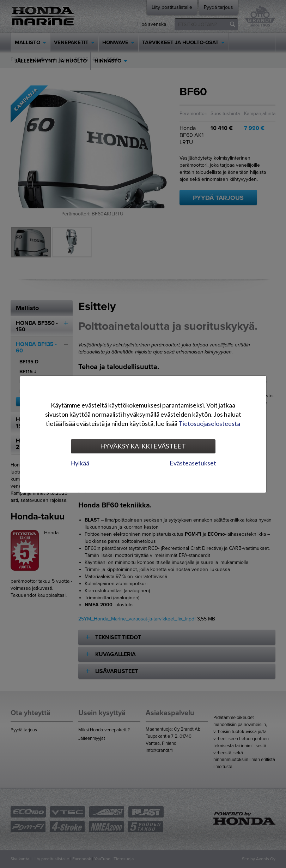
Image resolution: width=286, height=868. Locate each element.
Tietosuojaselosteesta (209, 423)
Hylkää (80, 463)
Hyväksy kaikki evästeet (143, 446)
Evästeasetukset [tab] (193, 463)
